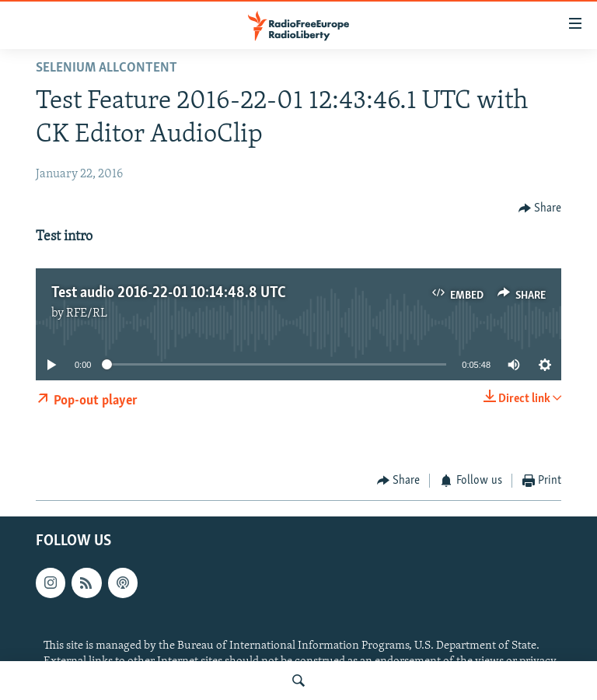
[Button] (540, 208)
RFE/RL (87, 313)
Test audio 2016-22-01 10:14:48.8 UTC (169, 293)
